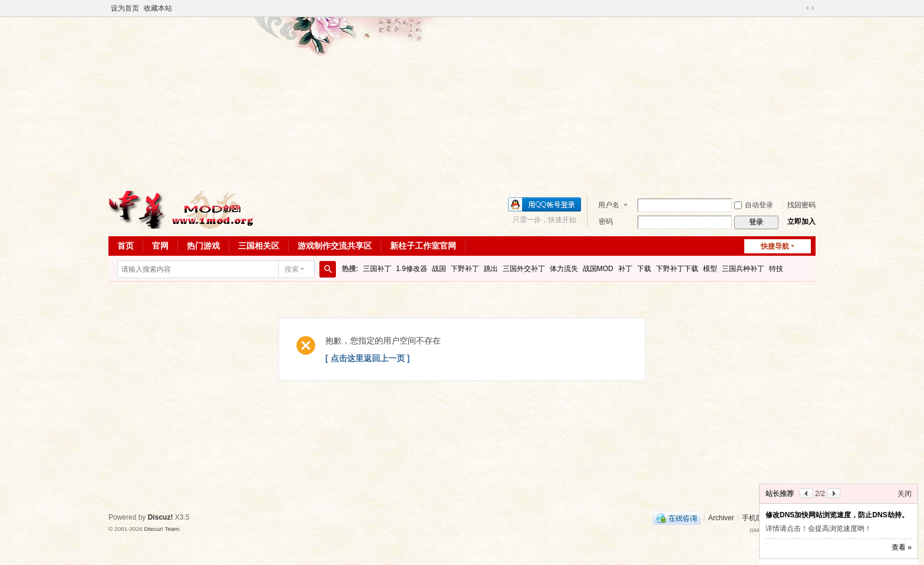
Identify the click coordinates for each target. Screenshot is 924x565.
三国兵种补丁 (743, 269)
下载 (644, 269)
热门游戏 (203, 246)
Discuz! (161, 517)
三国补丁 (377, 269)
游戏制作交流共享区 (335, 246)
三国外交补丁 (524, 269)
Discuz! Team (161, 529)
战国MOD (598, 269)
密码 (606, 222)
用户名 (609, 205)
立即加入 (801, 222)
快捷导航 (775, 246)
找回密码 (801, 205)
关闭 (905, 494)
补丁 (625, 269)
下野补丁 (465, 269)
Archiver (721, 517)
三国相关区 (259, 246)
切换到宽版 (810, 8)
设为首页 (125, 8)
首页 (126, 246)
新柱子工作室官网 (423, 246)
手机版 (753, 517)
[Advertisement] (462, 103)
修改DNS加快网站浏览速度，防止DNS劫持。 (837, 515)
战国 (439, 269)
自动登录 (754, 205)
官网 (160, 246)
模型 (710, 269)
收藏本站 (158, 8)
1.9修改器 (412, 269)
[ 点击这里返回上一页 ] (367, 358)
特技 (776, 269)
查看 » (902, 547)
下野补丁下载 (677, 269)
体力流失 (564, 269)
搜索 (292, 269)
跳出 (491, 269)
